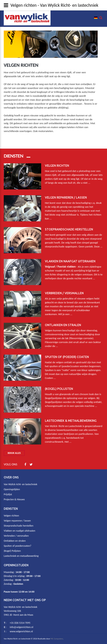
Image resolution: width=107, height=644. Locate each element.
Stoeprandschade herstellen (69, 224)
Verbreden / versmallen (16, 536)
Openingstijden (12, 489)
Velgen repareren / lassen (66, 192)
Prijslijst (8, 494)
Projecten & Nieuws (14, 499)
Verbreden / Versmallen (64, 288)
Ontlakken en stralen (63, 320)
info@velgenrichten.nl (22, 627)
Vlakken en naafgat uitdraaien (70, 256)
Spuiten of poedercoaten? (17, 546)
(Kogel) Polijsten (59, 383)
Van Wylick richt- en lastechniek (20, 484)
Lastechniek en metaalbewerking (21, 556)
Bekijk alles (14, 453)
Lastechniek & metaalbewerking (71, 415)
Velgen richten (57, 160)
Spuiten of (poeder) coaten (67, 351)
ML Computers (57, 639)
